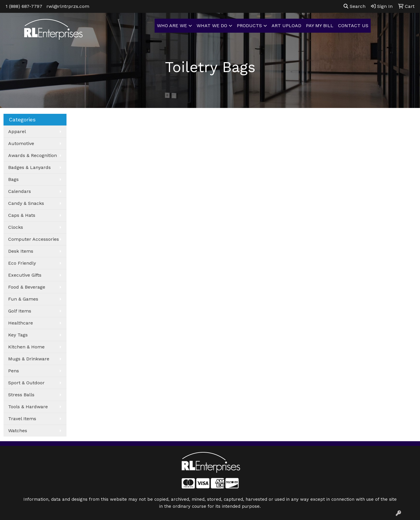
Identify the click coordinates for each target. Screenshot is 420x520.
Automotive (21, 143)
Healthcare (21, 323)
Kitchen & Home (26, 347)
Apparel (17, 131)
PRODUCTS (249, 26)
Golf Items (20, 311)
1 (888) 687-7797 (24, 6)
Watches (18, 431)
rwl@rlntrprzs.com (68, 6)
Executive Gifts (25, 275)
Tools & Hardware (28, 407)
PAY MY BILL (320, 26)
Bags (13, 179)
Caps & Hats (22, 215)
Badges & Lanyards (29, 167)
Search (355, 6)
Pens (14, 371)
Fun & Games (23, 299)
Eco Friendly (22, 263)
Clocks (16, 227)
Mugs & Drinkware (29, 359)
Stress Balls (21, 395)
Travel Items (22, 419)
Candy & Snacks (26, 203)
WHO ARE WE (172, 26)
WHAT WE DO (212, 26)
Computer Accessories (34, 239)
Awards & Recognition (33, 155)
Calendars (20, 191)
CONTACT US (353, 26)
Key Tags (18, 335)
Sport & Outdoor (26, 383)
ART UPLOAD (286, 26)
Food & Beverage (27, 287)
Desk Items (21, 251)
